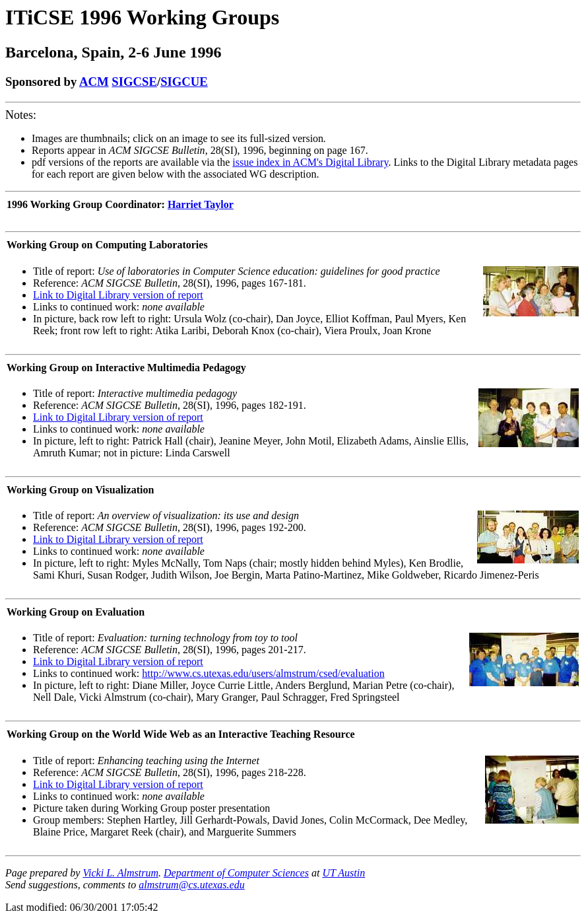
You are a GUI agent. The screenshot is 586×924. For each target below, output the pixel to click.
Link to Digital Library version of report (118, 295)
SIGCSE (134, 82)
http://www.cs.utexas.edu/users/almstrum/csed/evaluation (263, 673)
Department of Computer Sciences (236, 873)
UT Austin (343, 873)
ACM (94, 82)
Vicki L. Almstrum (120, 873)
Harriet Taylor (201, 204)
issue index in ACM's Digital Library (310, 162)
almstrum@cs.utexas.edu (191, 885)
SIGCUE (184, 82)
